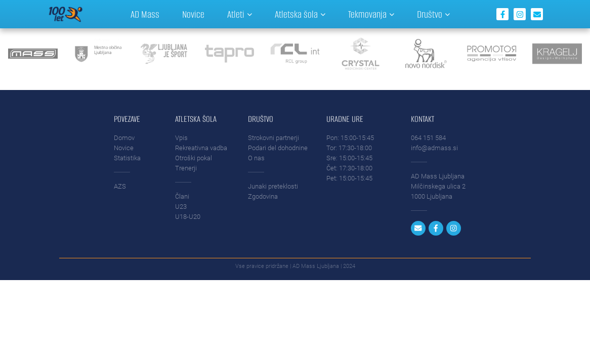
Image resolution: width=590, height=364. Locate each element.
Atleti (240, 14)
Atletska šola (300, 14)
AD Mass (145, 14)
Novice (193, 14)
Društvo (433, 14)
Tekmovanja (371, 14)
